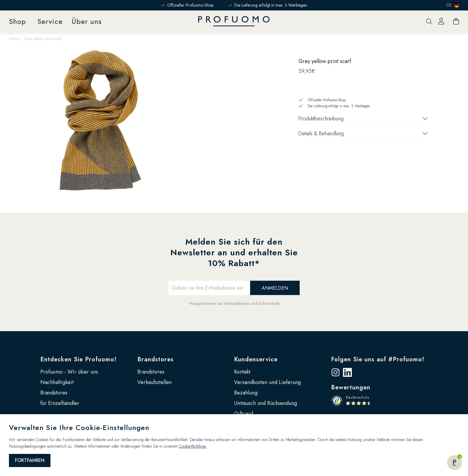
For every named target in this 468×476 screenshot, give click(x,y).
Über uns (87, 21)
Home (14, 39)
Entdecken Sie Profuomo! (78, 359)
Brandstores (54, 393)
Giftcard (244, 414)
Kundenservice (256, 359)
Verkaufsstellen (154, 382)
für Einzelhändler (60, 403)
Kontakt (242, 372)
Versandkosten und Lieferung (267, 382)
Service (50, 21)
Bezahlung (246, 393)
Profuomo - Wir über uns (69, 372)
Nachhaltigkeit (57, 382)
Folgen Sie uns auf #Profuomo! (378, 359)
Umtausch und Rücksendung (265, 403)
